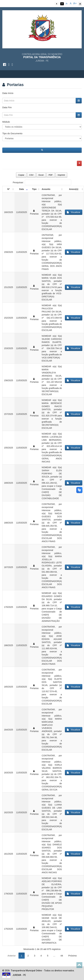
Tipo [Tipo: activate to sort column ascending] (34, 189)
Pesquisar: (42, 182)
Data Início (8, 93)
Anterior (12, 956)
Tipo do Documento (12, 133)
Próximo (73, 956)
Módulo (6, 122)
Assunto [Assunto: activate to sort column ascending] (46, 189)
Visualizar (74, 212)
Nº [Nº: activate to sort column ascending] (9, 189)
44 (62, 956)
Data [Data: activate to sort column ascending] (21, 189)
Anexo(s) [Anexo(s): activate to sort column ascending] (74, 189)
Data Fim (7, 107)
